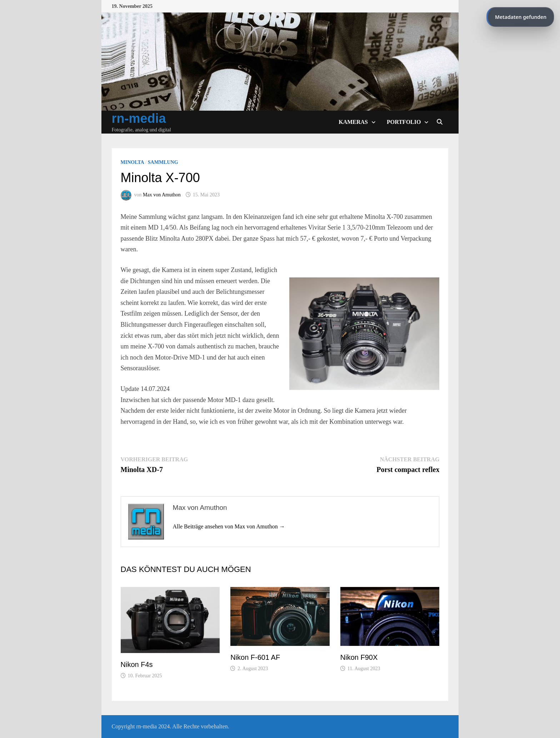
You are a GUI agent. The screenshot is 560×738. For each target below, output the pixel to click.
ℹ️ (447, 22)
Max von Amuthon (162, 195)
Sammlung (163, 162)
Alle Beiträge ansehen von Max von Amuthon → (229, 526)
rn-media (139, 118)
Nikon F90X (359, 657)
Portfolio (404, 122)
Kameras (353, 122)
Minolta (132, 162)
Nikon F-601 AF (255, 657)
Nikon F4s (137, 664)
